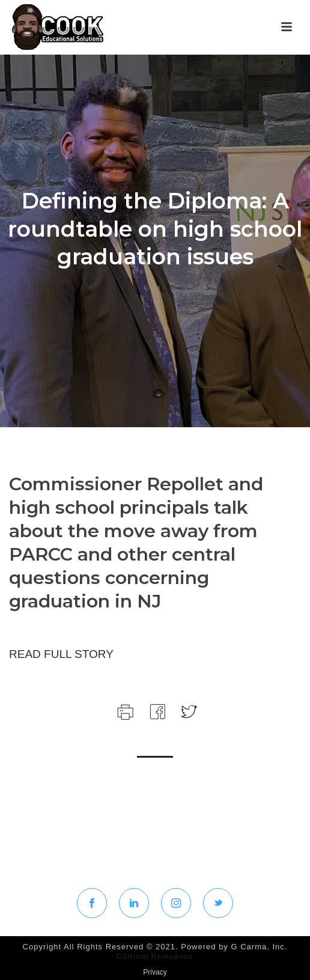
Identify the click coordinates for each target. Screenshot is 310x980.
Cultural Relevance (155, 956)
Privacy (155, 972)
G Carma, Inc (257, 947)
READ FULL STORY (61, 654)
